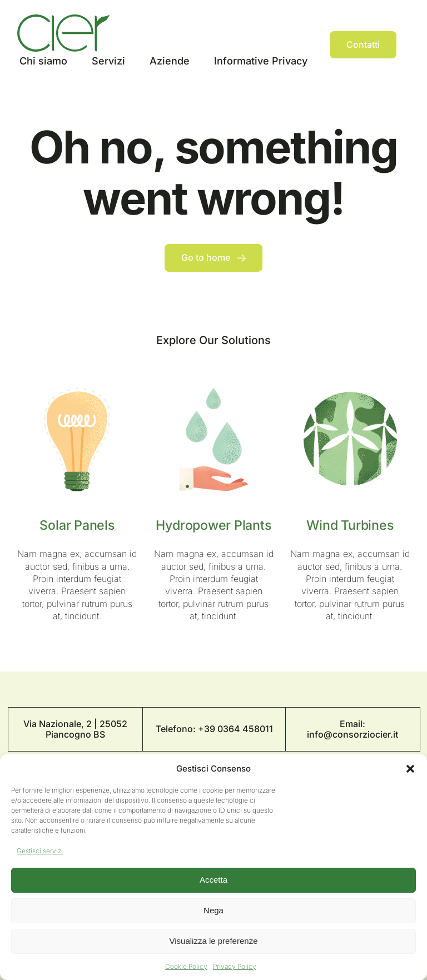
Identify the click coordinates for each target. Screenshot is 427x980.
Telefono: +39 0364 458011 (214, 729)
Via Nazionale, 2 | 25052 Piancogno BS (75, 729)
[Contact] (363, 45)
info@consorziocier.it (352, 734)
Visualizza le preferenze (214, 941)
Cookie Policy (186, 966)
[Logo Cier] (63, 19)
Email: (352, 724)
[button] (410, 769)
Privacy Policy (235, 966)
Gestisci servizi (40, 851)
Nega (213, 910)
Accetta (213, 880)
